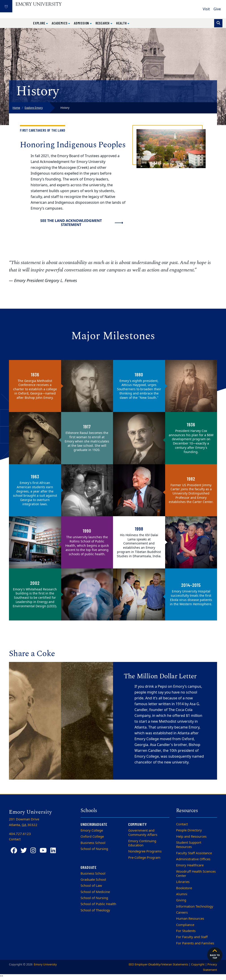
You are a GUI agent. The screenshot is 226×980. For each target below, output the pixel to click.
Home (16, 108)
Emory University (45, 964)
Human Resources (190, 919)
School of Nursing (94, 849)
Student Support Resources (189, 845)
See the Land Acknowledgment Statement (71, 223)
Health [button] (122, 23)
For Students (186, 931)
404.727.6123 (20, 834)
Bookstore (184, 888)
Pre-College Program (144, 858)
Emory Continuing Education (142, 843)
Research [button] (103, 23)
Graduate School (93, 880)
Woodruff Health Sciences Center (196, 874)
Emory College (92, 830)
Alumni (182, 894)
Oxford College (92, 837)
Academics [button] (60, 23)
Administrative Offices (193, 859)
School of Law (91, 886)
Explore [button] (40, 23)
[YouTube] (43, 851)
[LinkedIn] (53, 851)
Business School (93, 843)
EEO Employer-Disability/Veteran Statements (158, 964)
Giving (181, 900)
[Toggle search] (218, 23)
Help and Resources (191, 837)
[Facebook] (14, 851)
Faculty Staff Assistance (194, 853)
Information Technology (195, 906)
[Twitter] (24, 851)
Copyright (198, 964)
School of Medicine (95, 892)
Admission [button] (82, 23)
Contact (182, 824)
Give (217, 9)
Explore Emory (34, 108)
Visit (206, 9)
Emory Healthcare (190, 865)
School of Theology (95, 910)
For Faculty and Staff (192, 937)
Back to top (215, 954)
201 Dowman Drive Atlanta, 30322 (24, 822)
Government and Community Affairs (143, 833)
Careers (182, 913)
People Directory (189, 830)
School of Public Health (98, 904)
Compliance (185, 925)
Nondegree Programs (145, 851)
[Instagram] (33, 851)
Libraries (183, 882)
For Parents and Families (195, 943)
